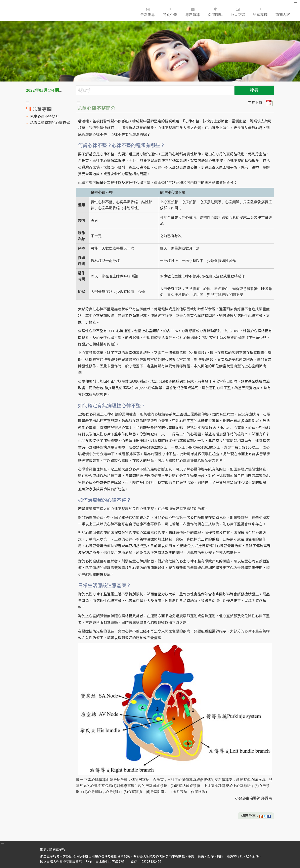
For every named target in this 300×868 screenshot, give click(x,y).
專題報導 (193, 11)
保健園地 (215, 11)
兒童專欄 (260, 12)
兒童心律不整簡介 (44, 116)
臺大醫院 (29, 11)
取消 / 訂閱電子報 (53, 849)
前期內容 (283, 12)
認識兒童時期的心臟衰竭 (50, 122)
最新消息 (148, 11)
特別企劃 (170, 12)
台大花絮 (238, 11)
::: (295, 3)
